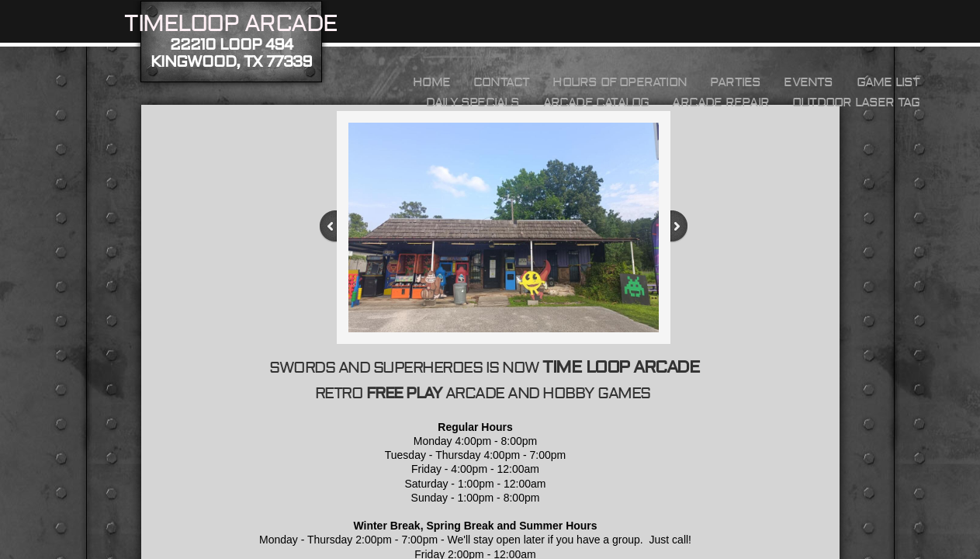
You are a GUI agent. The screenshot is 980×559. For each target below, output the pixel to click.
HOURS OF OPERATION (620, 82)
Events (808, 82)
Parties (735, 82)
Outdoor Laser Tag (856, 102)
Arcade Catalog (596, 102)
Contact (501, 82)
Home (431, 82)
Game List (888, 82)
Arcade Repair (720, 102)
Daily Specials (473, 102)
